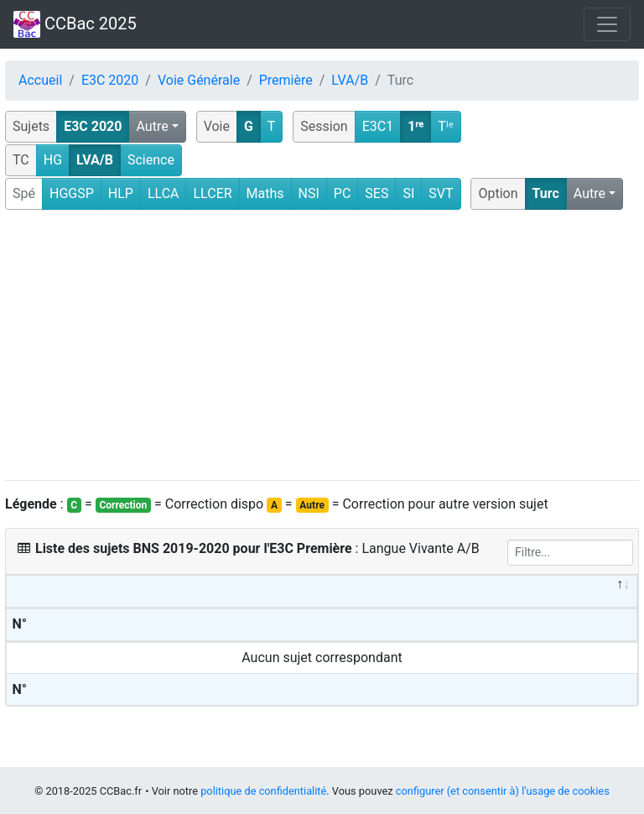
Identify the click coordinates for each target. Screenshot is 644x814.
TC (21, 160)
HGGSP (72, 193)
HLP (121, 193)
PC (343, 193)
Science (151, 160)
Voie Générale (199, 80)
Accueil (40, 80)
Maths (265, 193)
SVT (441, 193)
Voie (217, 126)
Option (498, 193)
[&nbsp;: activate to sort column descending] (322, 592)
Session (324, 126)
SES (377, 193)
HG (53, 160)
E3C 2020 (110, 80)
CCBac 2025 (75, 24)
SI (408, 193)
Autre (152, 126)
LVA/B (350, 80)
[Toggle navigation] (607, 24)
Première (286, 80)
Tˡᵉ (446, 126)
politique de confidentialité (263, 791)
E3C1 (378, 126)
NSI (309, 193)
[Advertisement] (322, 346)
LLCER (212, 193)
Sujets (31, 126)
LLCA (164, 193)
